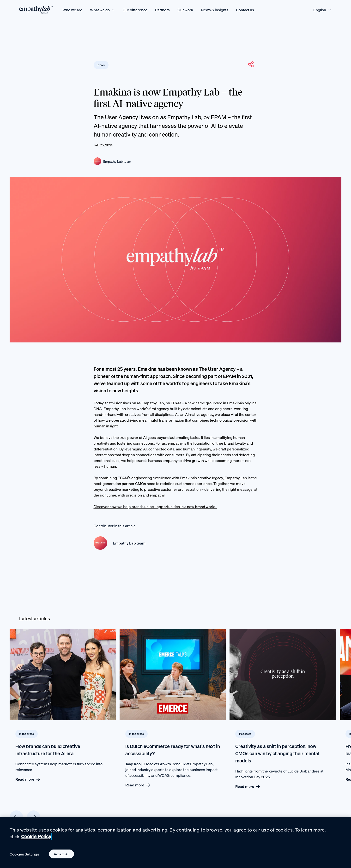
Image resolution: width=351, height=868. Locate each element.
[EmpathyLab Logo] (36, 10)
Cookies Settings (24, 855)
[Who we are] (72, 10)
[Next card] (34, 817)
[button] (251, 64)
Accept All (61, 855)
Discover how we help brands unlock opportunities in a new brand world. (155, 507)
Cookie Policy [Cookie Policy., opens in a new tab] (36, 837)
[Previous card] (16, 817)
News (101, 65)
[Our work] (185, 10)
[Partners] (162, 10)
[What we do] (103, 10)
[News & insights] (215, 10)
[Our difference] (135, 10)
